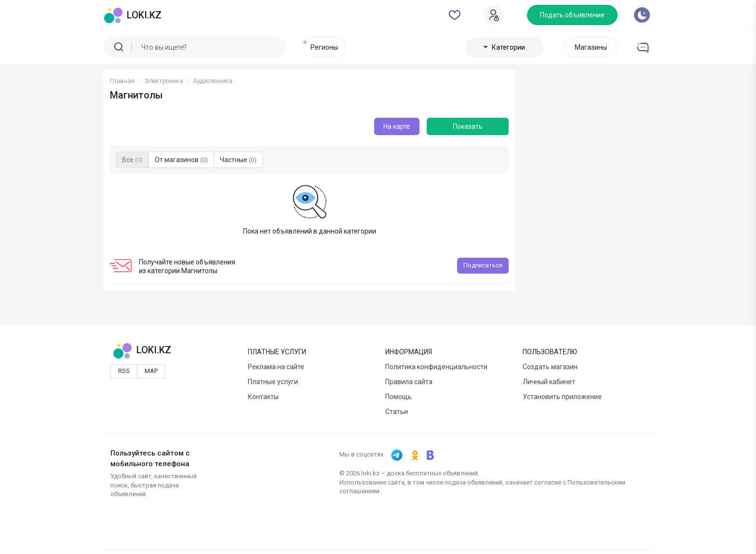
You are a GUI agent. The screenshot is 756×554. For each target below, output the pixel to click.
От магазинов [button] (181, 160)
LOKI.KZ (142, 350)
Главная (122, 81)
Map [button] (151, 371)
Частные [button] (238, 160)
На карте (397, 126)
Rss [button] (124, 371)
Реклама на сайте (276, 367)
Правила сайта (409, 382)
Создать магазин (550, 367)
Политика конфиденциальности (436, 367)
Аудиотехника (213, 81)
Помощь (398, 397)
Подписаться (483, 265)
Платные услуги (273, 382)
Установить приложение (562, 397)
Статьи (397, 412)
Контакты (263, 397)
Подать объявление (572, 15)
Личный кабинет (549, 382)
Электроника (164, 81)
